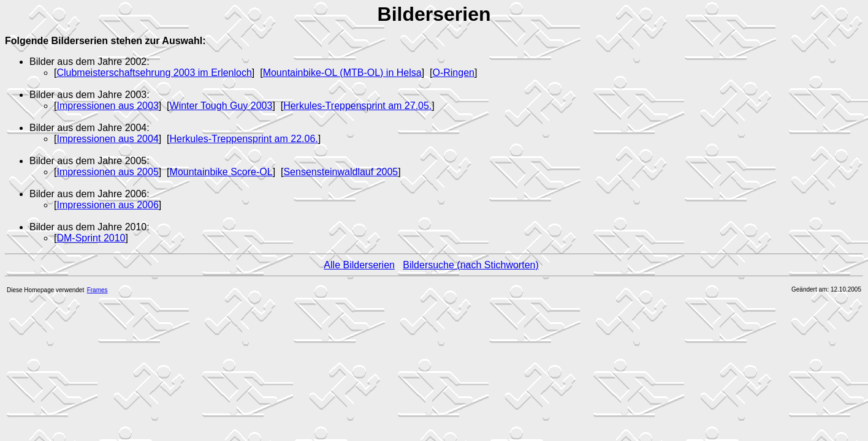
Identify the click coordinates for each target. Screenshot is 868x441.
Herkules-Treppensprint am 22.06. (244, 139)
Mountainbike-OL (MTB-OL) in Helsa (342, 73)
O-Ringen (453, 73)
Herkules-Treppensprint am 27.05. (357, 106)
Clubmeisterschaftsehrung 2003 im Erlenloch (154, 73)
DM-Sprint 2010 (91, 238)
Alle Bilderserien (359, 265)
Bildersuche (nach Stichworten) (470, 265)
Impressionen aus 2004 (107, 139)
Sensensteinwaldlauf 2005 (341, 172)
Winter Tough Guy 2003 (221, 106)
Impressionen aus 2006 (107, 205)
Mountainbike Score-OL (221, 172)
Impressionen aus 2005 (107, 172)
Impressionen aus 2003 (107, 106)
